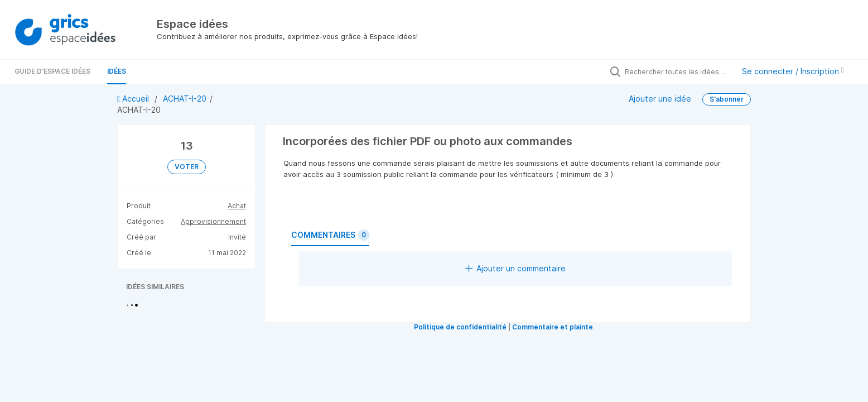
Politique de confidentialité (460, 327)
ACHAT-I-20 (185, 99)
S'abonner (727, 99)
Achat (237, 206)
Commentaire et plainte (553, 327)
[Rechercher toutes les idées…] (677, 71)
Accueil (134, 99)
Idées (117, 71)
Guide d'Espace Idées (52, 71)
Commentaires (330, 235)
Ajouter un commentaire (515, 268)
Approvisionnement (213, 221)
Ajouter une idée (660, 98)
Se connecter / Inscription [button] (793, 71)
